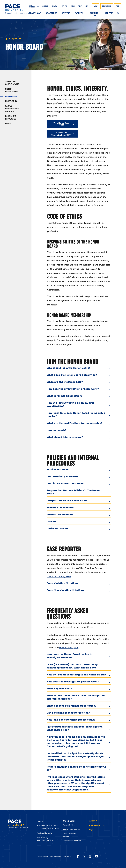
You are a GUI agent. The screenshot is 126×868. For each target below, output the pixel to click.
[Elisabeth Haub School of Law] (17, 9)
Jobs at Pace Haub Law (72, 829)
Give (87, 6)
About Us (45, 6)
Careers (109, 13)
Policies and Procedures (11, 118)
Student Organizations (12, 90)
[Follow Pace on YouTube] (97, 856)
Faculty (79, 13)
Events (80, 6)
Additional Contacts (44, 833)
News (73, 6)
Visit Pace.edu (32, 6)
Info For (65, 6)
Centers (66, 13)
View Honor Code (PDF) (61, 124)
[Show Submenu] (49, 6)
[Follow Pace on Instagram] (90, 856)
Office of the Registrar (59, 577)
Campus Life (94, 14)
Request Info (107, 6)
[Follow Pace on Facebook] (78, 856)
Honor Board (11, 96)
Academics (51, 13)
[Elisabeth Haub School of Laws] (18, 824)
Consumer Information (72, 841)
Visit (117, 6)
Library (54, 6)
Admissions (35, 13)
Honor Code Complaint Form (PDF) (61, 134)
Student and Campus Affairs (12, 83)
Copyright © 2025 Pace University (49, 856)
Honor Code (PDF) (69, 648)
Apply (96, 6)
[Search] (119, 13)
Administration (69, 825)
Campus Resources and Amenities (12, 109)
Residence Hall (12, 101)
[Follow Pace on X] (84, 856)
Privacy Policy (67, 856)
